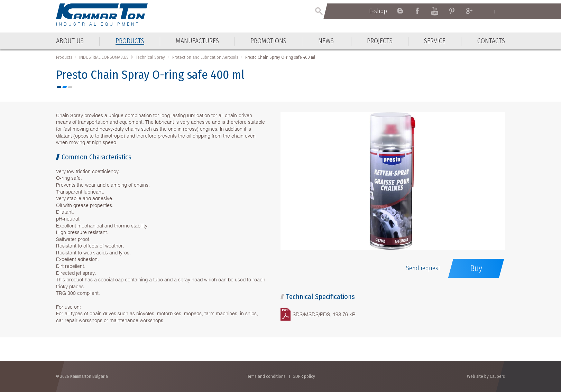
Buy (476, 268)
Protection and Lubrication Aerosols (205, 57)
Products (64, 57)
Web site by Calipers (486, 376)
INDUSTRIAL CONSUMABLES (104, 57)
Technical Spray (150, 57)
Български (502, 11)
